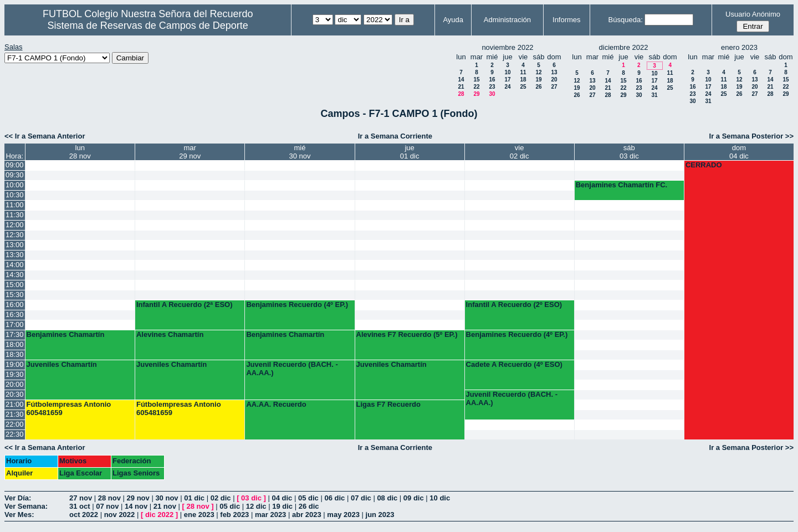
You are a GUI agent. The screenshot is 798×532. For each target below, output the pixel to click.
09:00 (15, 165)
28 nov (109, 498)
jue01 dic (410, 152)
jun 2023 (380, 515)
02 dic (221, 498)
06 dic (334, 498)
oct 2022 (84, 515)
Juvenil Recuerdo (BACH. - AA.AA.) (292, 369)
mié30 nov (300, 152)
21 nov (165, 506)
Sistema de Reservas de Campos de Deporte (148, 25)
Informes (567, 20)
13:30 (15, 255)
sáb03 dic (629, 152)
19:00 (15, 364)
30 (492, 94)
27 (554, 87)
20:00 (15, 384)
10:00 (15, 185)
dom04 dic (739, 152)
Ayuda (453, 20)
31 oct (80, 506)
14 (461, 80)
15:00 (15, 285)
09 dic (414, 498)
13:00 (15, 245)
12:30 (15, 235)
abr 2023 (307, 515)
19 (538, 80)
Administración (507, 20)
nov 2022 (120, 515)
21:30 (15, 414)
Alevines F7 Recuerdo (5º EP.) (407, 334)
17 (507, 80)
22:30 (15, 434)
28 (461, 94)
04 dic (282, 498)
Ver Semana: (26, 506)
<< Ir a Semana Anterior (45, 136)
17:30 (15, 334)
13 (554, 72)
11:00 (15, 205)
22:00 (15, 424)
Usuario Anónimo (753, 14)
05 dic (308, 498)
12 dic (256, 506)
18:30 (15, 354)
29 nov (138, 498)
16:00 (15, 305)
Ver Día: (18, 498)
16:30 (15, 314)
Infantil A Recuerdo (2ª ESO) (185, 305)
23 (492, 87)
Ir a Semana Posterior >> (751, 136)
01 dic (194, 498)
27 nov (81, 498)
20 (554, 80)
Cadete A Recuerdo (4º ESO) (514, 364)
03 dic (251, 498)
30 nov (167, 498)
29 (476, 94)
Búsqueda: (626, 20)
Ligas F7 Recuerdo (388, 404)
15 (476, 80)
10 (507, 72)
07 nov (107, 506)
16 (492, 80)
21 (461, 87)
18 (523, 80)
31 (654, 95)
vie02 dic (520, 152)
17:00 (15, 324)
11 (523, 72)
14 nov (136, 506)
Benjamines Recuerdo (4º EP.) (297, 305)
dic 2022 (159, 515)
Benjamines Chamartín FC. (621, 185)
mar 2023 (270, 515)
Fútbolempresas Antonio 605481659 (69, 408)
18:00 (15, 344)
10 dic (440, 498)
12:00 (15, 225)
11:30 (15, 215)
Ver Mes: (19, 515)
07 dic (361, 498)
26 (538, 87)
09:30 (15, 175)
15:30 (15, 295)
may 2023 (343, 515)
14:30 (15, 275)
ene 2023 (199, 515)
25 (523, 87)
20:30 (15, 394)
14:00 (15, 265)
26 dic (309, 506)
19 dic (282, 506)
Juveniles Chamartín (62, 364)
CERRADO (704, 165)
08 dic (387, 498)
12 (538, 72)
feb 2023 (234, 515)
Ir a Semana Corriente (395, 136)
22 (476, 87)
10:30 (15, 195)
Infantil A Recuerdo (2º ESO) (514, 305)
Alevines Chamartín (170, 334)
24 (507, 87)
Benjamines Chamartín (66, 334)
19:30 (15, 374)
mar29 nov (190, 152)
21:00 (15, 404)
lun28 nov (80, 152)
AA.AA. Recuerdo (276, 404)
